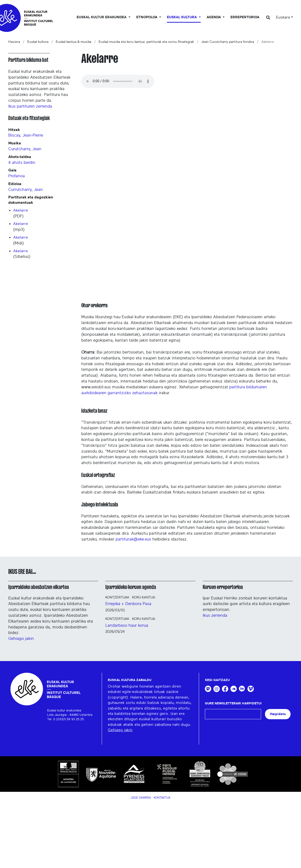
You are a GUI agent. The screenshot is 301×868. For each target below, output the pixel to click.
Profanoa (17, 176)
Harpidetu (278, 714)
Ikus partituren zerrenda (30, 106)
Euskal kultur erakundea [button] (102, 17)
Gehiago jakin (21, 639)
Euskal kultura (38, 42)
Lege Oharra (141, 798)
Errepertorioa (245, 17)
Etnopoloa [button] (147, 17)
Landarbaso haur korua (127, 625)
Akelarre (21, 210)
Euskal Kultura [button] (182, 17)
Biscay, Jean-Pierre (26, 135)
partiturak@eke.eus (133, 539)
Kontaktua (162, 798)
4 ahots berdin (22, 163)
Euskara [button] (283, 17)
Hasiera (14, 42)
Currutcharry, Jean (26, 190)
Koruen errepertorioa (223, 587)
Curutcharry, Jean (25, 149)
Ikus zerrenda (215, 615)
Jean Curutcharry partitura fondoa (228, 42)
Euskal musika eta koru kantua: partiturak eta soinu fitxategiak (146, 42)
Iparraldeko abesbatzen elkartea (39, 587)
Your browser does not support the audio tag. (118, 81)
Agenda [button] (214, 17)
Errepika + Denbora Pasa (128, 604)
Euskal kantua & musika (73, 42)
